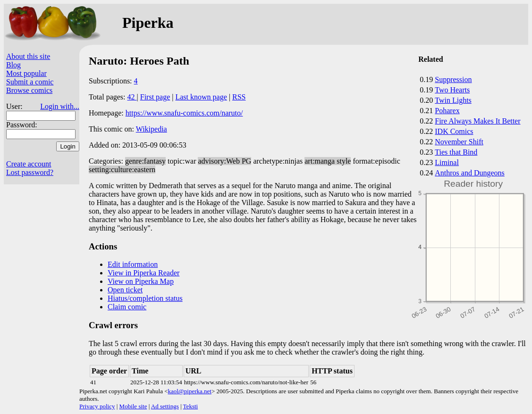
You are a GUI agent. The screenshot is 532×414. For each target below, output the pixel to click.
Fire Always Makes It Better (477, 121)
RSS (239, 97)
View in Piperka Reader (144, 273)
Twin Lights (453, 100)
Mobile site (133, 406)
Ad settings (165, 406)
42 (132, 97)
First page (155, 97)
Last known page (201, 97)
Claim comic (127, 307)
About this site (28, 56)
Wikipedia (152, 129)
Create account (29, 164)
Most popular (26, 73)
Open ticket (125, 290)
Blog (13, 65)
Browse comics (29, 90)
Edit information (133, 264)
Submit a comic (30, 82)
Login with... (60, 106)
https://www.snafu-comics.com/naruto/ (184, 113)
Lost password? (30, 172)
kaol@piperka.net (189, 391)
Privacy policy (97, 406)
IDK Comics (454, 131)
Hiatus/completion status (145, 298)
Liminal (447, 162)
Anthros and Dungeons (470, 173)
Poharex (447, 111)
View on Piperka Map (141, 281)
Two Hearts (452, 90)
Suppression (453, 79)
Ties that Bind (456, 152)
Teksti (191, 406)
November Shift (459, 142)
